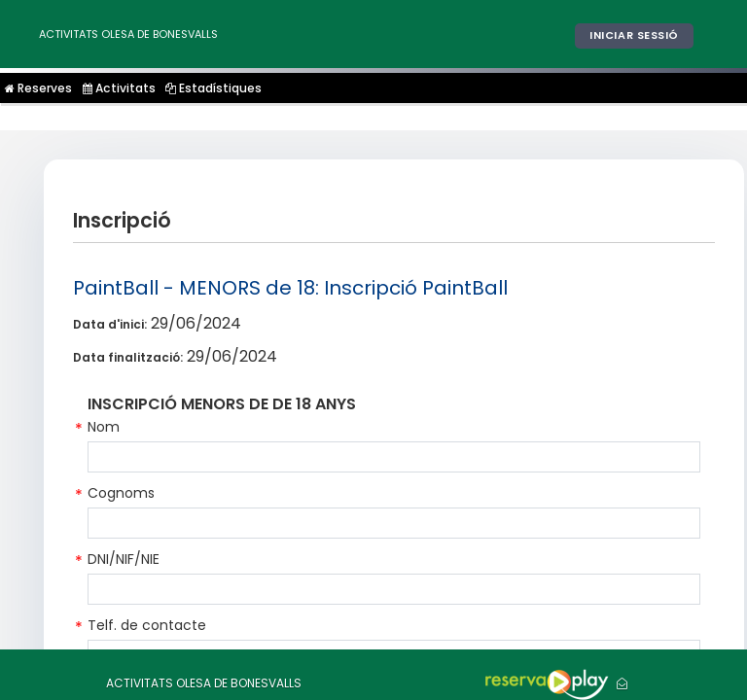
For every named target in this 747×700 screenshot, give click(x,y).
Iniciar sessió (634, 35)
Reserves (38, 88)
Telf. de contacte (147, 625)
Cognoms (121, 493)
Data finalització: (128, 357)
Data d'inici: (110, 324)
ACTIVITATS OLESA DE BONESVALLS (128, 34)
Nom (104, 427)
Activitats (118, 88)
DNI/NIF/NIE (124, 559)
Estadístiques (212, 88)
